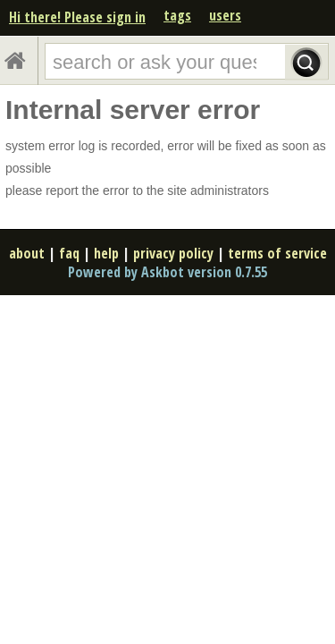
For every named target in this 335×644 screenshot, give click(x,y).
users (225, 15)
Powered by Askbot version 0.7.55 (167, 272)
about (27, 253)
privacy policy (173, 253)
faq (69, 253)
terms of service (277, 253)
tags (177, 15)
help (106, 253)
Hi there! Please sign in (77, 17)
